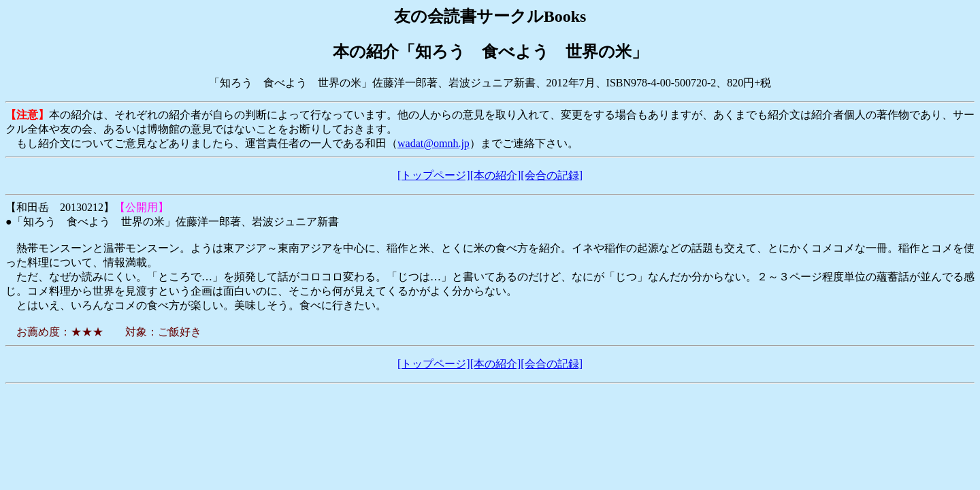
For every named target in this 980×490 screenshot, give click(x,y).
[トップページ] (434, 175)
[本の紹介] (496, 175)
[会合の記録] (552, 175)
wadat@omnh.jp (434, 143)
